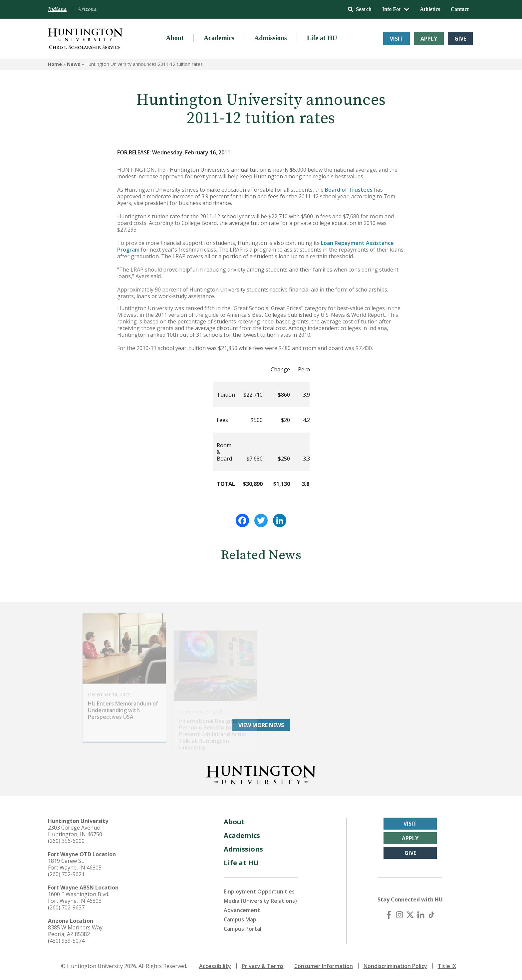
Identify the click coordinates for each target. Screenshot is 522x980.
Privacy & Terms (263, 966)
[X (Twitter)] (410, 915)
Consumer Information (324, 966)
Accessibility (215, 966)
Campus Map (240, 919)
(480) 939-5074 (66, 941)
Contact (460, 9)
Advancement (242, 910)
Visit (396, 39)
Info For (396, 9)
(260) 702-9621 (66, 874)
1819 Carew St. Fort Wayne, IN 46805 (75, 864)
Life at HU (322, 38)
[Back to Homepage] (261, 774)
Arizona (87, 9)
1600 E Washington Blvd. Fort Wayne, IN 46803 (79, 897)
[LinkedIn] (421, 915)
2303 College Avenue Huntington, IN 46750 (75, 831)
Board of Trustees (349, 190)
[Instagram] (399, 915)
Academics (219, 38)
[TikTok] (431, 915)
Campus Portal (243, 929)
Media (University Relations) (260, 901)
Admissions (271, 38)
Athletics (430, 9)
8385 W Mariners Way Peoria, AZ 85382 (75, 931)
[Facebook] (389, 915)
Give (460, 39)
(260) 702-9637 (66, 907)
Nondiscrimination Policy (395, 966)
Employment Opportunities (259, 891)
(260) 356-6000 (66, 841)
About (175, 38)
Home (55, 64)
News (74, 64)
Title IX (447, 966)
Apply (429, 39)
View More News (261, 725)
